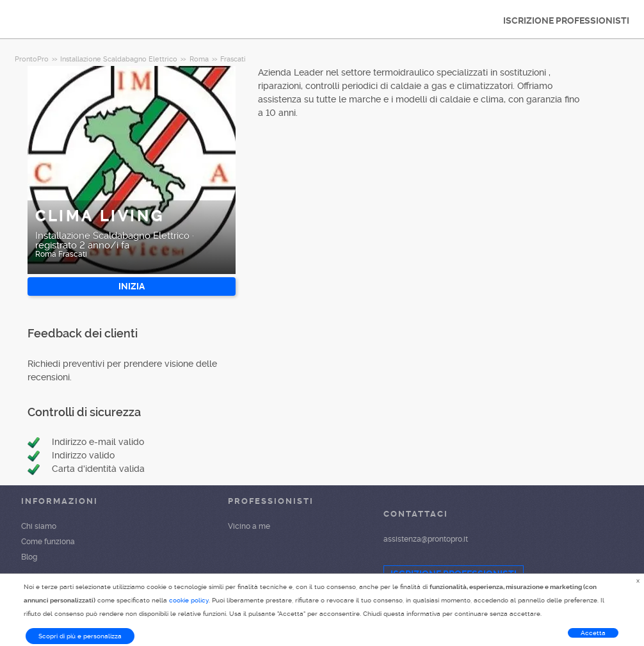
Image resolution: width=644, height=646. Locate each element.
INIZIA (132, 286)
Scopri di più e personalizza (80, 636)
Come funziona (48, 542)
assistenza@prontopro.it (426, 539)
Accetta (593, 633)
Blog (29, 557)
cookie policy (189, 600)
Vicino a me (249, 526)
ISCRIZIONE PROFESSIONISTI (566, 20)
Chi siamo (39, 526)
